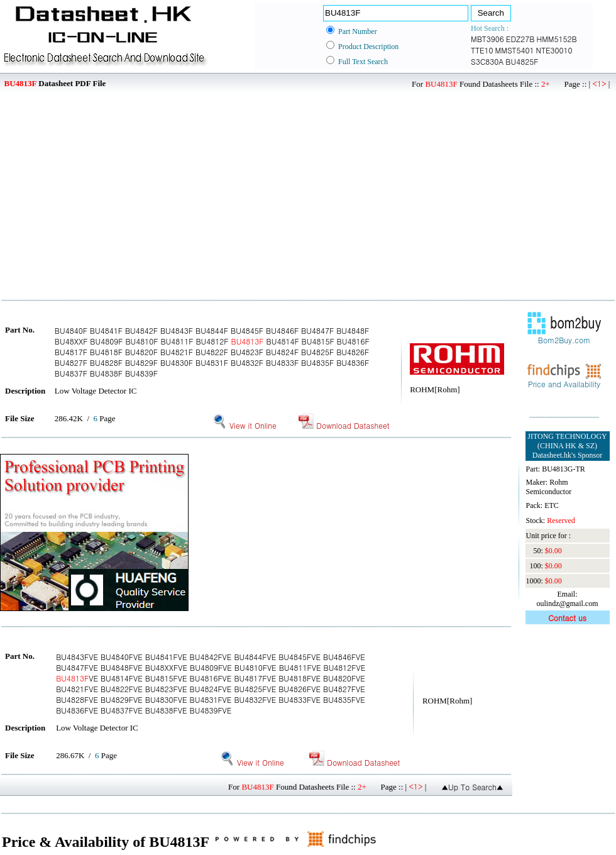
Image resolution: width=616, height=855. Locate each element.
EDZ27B (520, 39)
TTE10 (482, 50)
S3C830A (487, 61)
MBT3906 (487, 39)
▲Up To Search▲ (472, 787)
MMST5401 (515, 50)
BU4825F (522, 61)
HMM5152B (556, 39)
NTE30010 (554, 50)
